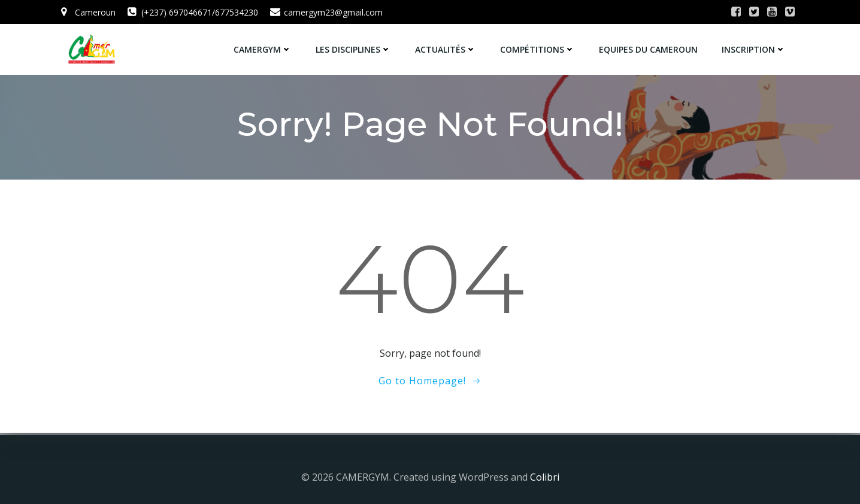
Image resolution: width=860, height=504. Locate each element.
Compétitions (539, 48)
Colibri (545, 477)
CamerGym (264, 48)
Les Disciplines (355, 48)
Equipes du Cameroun (649, 48)
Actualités (447, 48)
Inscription (755, 48)
